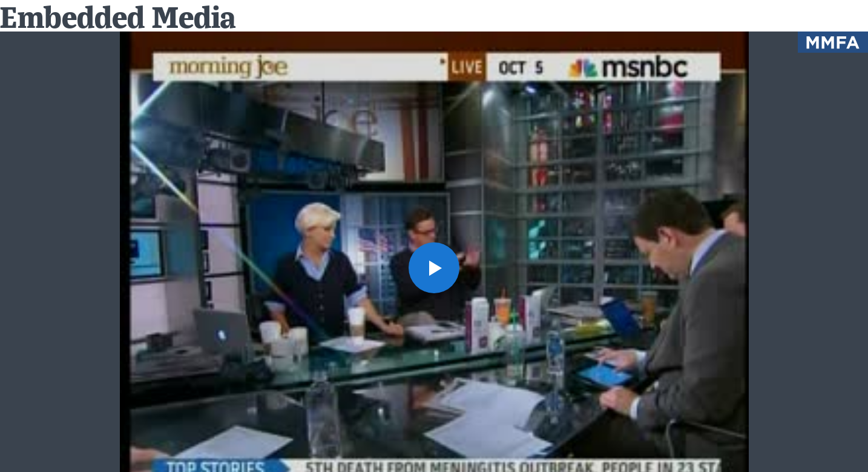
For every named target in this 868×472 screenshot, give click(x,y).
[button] (434, 268)
